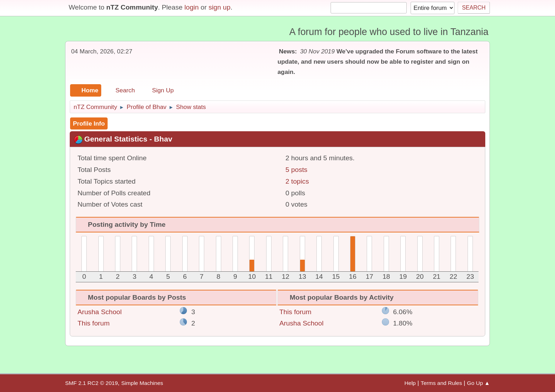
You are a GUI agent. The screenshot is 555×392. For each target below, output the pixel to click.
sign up (219, 7)
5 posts (297, 170)
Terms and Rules (442, 383)
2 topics (297, 181)
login (192, 7)
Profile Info (89, 123)
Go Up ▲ (478, 383)
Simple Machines (142, 383)
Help (410, 383)
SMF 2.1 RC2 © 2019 (91, 383)
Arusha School (100, 312)
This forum (94, 323)
